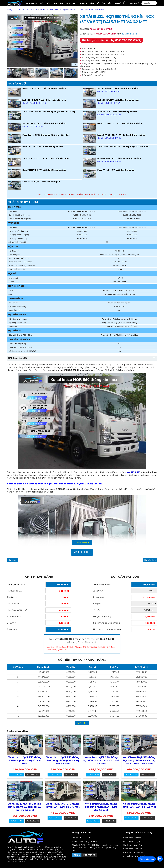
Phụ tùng (71, 3)
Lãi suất (96, 610)
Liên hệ (117, 3)
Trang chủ (32, 3)
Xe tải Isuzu (82, 552)
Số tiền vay (98, 591)
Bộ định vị (12, 623)
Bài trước (12, 560)
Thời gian (97, 604)
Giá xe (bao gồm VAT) (17, 584)
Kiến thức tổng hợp (100, 3)
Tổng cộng (12, 629)
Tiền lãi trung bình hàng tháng (106, 623)
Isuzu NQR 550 (132, 472)
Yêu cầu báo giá (33, 774)
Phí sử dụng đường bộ (17, 610)
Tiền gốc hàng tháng (102, 616)
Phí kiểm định (13, 604)
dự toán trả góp (129, 34)
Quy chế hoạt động (132, 841)
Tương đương (99, 597)
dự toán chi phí (17, 774)
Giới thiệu (45, 3)
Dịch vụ (83, 3)
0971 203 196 (131, 3)
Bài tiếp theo (150, 560)
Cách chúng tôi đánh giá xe (135, 856)
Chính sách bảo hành (133, 849)
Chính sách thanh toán (133, 852)
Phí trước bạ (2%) (15, 591)
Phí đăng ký (12, 597)
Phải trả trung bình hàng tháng (107, 629)
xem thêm (82, 723)
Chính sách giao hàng (133, 845)
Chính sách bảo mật (132, 838)
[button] (75, 73)
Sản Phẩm (58, 3)
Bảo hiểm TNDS (14, 616)
